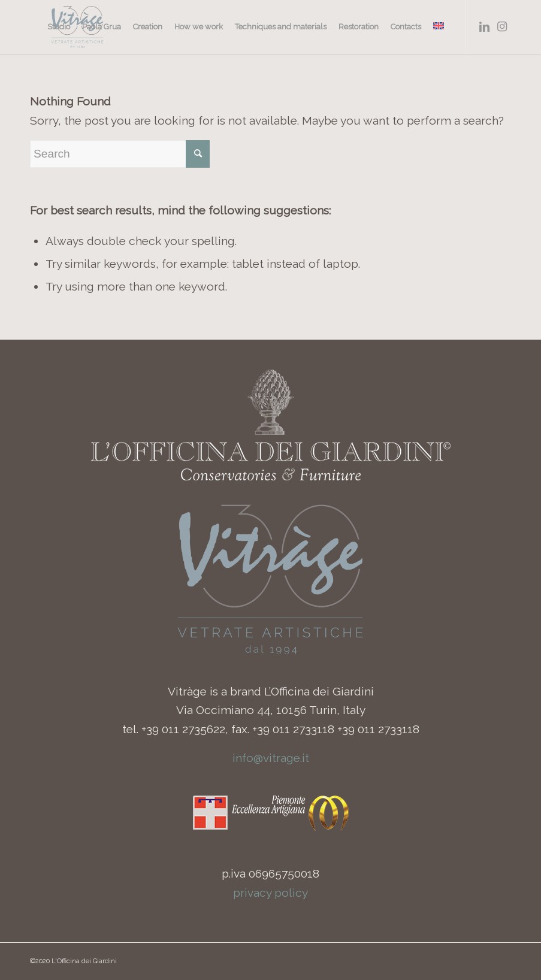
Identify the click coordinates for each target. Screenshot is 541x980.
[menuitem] (59, 27)
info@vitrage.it (271, 758)
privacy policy (270, 893)
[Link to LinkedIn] (484, 26)
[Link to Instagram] (502, 26)
